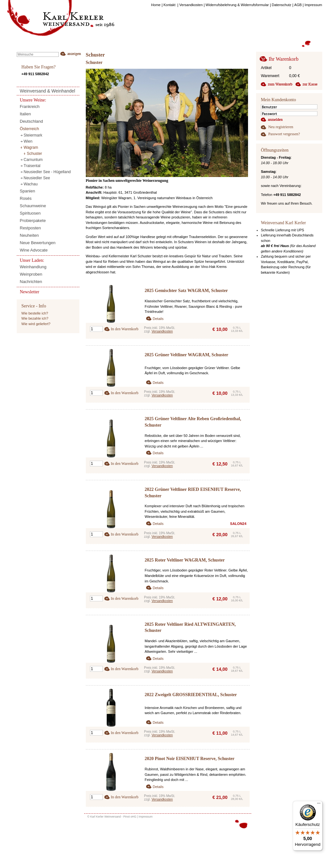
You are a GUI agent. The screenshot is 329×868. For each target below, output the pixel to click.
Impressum (146, 817)
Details (158, 319)
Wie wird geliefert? (36, 324)
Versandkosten (162, 331)
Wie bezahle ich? (35, 318)
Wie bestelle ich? (35, 313)
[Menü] (319, 805)
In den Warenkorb (125, 329)
